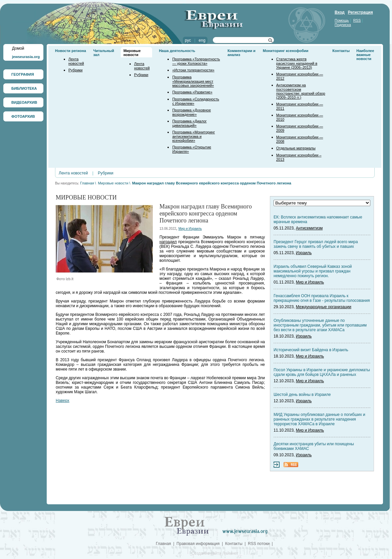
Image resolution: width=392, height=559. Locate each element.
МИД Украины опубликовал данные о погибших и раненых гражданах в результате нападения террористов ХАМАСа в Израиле (319, 419)
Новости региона (71, 51)
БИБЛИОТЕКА (24, 88)
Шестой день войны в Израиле (302, 395)
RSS (357, 20)
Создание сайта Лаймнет (215, 553)
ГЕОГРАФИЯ (23, 74)
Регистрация (360, 12)
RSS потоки (259, 544)
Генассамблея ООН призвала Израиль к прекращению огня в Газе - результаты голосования (322, 298)
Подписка (343, 25)
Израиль (304, 253)
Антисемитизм (309, 228)
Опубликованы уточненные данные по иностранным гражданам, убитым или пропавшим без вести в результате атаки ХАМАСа (320, 325)
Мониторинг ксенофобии (286, 51)
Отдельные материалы (296, 148)
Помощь (342, 20)
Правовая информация (198, 544)
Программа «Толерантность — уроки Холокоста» (196, 61)
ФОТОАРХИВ (23, 116)
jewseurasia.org (26, 57)
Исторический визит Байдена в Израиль (311, 350)
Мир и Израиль (190, 229)
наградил (168, 242)
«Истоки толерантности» (193, 70)
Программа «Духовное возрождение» (191, 112)
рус (188, 40)
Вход (340, 12)
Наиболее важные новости (365, 55)
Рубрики (75, 70)
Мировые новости (132, 53)
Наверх (63, 401)
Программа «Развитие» (192, 92)
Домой (18, 48)
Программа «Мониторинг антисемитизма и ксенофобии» (193, 136)
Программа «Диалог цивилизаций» (189, 123)
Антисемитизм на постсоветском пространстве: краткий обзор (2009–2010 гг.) (301, 91)
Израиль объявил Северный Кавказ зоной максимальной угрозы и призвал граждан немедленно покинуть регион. (313, 271)
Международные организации (324, 307)
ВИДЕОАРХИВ (24, 102)
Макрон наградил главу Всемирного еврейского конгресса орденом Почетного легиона (212, 183)
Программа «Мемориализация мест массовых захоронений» (193, 81)
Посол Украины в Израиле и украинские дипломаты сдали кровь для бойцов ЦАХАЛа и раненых (322, 372)
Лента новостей (76, 61)
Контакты (341, 51)
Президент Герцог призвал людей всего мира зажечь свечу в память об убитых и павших (316, 244)
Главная (87, 183)
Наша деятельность (177, 51)
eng (202, 40)
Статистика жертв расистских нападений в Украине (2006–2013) (297, 63)
